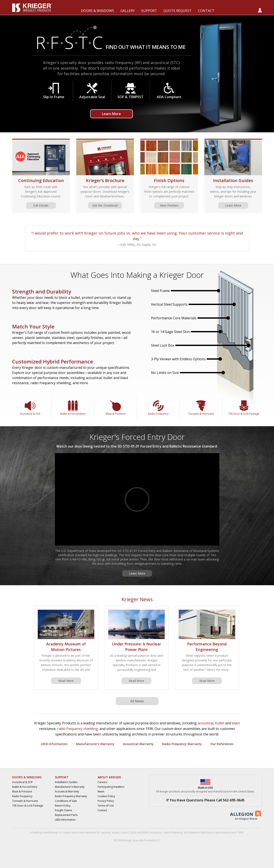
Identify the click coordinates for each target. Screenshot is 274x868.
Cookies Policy (106, 796)
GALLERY (128, 11)
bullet (220, 723)
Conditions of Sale (66, 801)
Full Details (41, 205)
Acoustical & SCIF (30, 408)
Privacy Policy (106, 801)
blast (236, 723)
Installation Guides (233, 180)
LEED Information (54, 744)
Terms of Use (106, 806)
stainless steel (198, 832)
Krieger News (137, 599)
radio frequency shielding (78, 729)
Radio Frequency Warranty (182, 744)
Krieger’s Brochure (105, 180)
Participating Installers (111, 787)
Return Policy (63, 806)
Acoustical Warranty (138, 744)
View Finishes (169, 205)
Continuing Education (41, 180)
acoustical (205, 723)
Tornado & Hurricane (201, 408)
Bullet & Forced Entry (73, 408)
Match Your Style (33, 326)
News (101, 791)
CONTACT (206, 11)
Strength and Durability (42, 291)
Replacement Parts (66, 815)
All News (137, 701)
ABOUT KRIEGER (109, 777)
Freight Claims (63, 810)
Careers (102, 782)
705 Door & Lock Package (244, 408)
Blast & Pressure (116, 408)
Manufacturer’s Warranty (95, 744)
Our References (222, 744)
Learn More (111, 114)
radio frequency (173, 832)
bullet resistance (152, 832)
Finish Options (169, 180)
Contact (102, 810)
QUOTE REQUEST (177, 11)
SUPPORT (149, 11)
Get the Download (105, 205)
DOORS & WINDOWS (97, 11)
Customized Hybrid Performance (53, 361)
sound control (120, 832)
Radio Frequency (158, 408)
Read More (66, 681)
